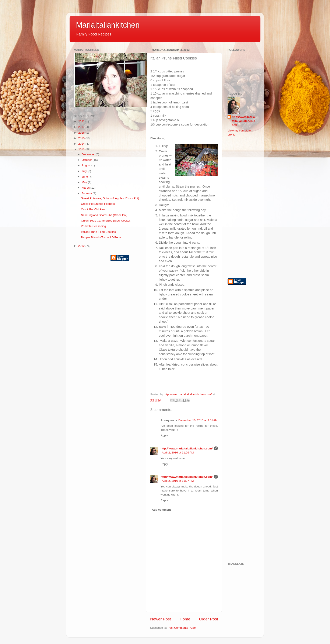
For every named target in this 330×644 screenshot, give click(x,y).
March (86, 188)
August (87, 165)
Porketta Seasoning (94, 226)
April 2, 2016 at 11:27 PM (178, 481)
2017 (82, 127)
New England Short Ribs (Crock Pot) (104, 215)
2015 (82, 138)
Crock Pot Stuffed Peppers (98, 204)
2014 (82, 144)
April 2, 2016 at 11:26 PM (178, 453)
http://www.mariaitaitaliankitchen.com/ (187, 448)
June (85, 177)
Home (185, 619)
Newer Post (161, 619)
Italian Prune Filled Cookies (98, 232)
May (85, 182)
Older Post (209, 619)
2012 (82, 246)
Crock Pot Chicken (93, 209)
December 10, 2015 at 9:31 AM (198, 420)
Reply (164, 436)
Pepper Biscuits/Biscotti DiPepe (101, 237)
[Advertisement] (245, 207)
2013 (82, 149)
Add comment (161, 510)
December (89, 154)
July (85, 171)
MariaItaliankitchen (108, 25)
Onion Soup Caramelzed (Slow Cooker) (106, 221)
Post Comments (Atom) (183, 628)
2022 (82, 121)
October (87, 160)
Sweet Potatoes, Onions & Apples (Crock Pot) (110, 198)
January (87, 193)
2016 (82, 133)
